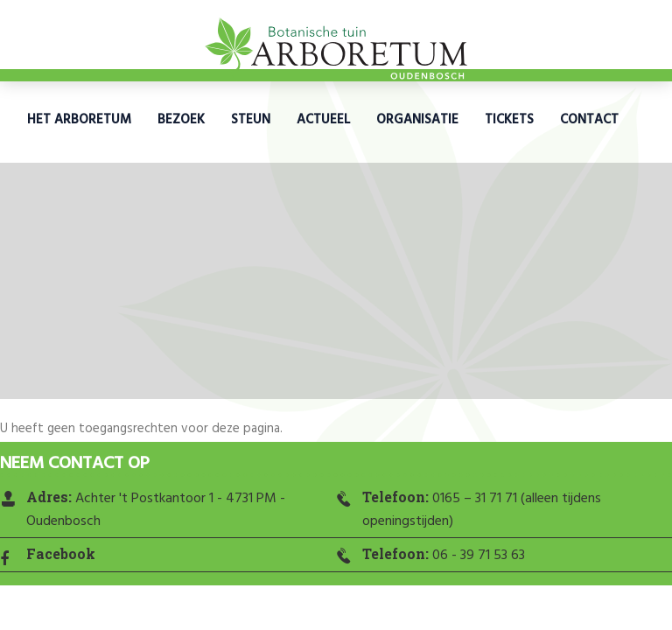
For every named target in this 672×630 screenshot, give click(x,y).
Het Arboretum (79, 120)
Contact (589, 120)
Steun (251, 120)
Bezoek (181, 120)
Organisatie (417, 120)
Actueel (323, 120)
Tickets (509, 120)
